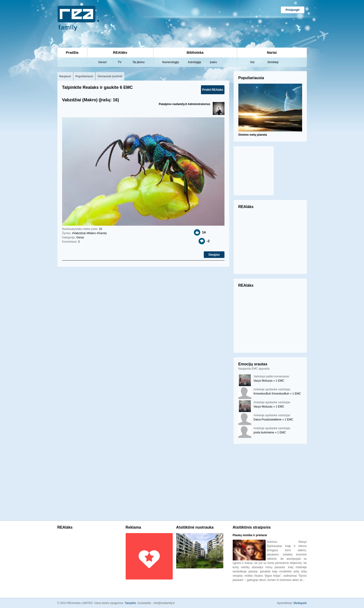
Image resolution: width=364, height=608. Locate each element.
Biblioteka (195, 52)
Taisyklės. (131, 603)
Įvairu (213, 62)
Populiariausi (84, 76)
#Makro (91, 233)
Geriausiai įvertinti (110, 76)
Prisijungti (293, 10)
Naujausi (65, 76)
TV (120, 62)
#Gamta (102, 233)
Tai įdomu (138, 62)
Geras (80, 237)
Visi (252, 62)
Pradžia (72, 52)
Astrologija (194, 62)
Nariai (272, 52)
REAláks (120, 52)
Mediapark (300, 603)
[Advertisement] (160, 20)
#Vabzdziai (79, 233)
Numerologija (171, 62)
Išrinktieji (273, 62)
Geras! (103, 62)
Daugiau (214, 255)
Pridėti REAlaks (213, 90)
